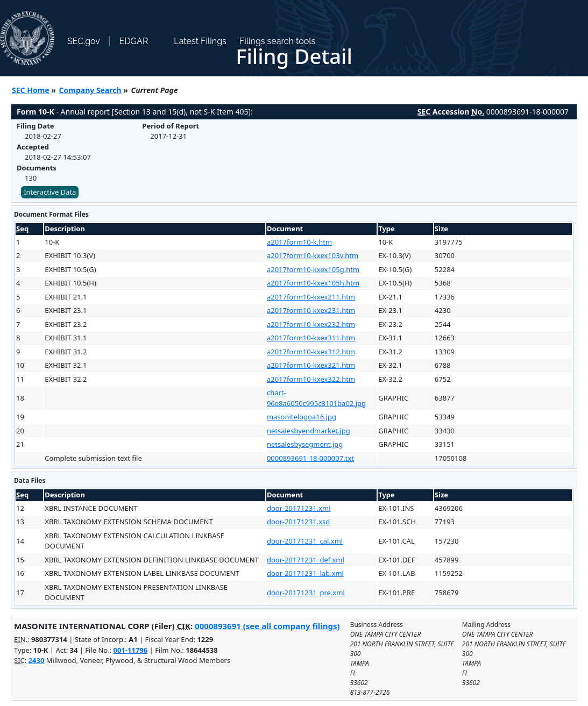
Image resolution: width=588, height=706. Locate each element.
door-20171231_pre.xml (306, 593)
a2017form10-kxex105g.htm (313, 269)
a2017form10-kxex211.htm (311, 297)
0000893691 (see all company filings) (267, 626)
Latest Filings (200, 41)
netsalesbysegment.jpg (305, 444)
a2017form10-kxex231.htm (311, 310)
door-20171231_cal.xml (305, 541)
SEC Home (31, 90)
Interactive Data (50, 192)
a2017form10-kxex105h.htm (313, 283)
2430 (37, 660)
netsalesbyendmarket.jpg (309, 431)
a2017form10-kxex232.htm (311, 324)
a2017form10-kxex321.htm (311, 365)
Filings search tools (278, 41)
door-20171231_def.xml (306, 560)
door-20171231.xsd (298, 522)
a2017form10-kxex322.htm (311, 379)
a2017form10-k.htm (299, 242)
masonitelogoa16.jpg (302, 417)
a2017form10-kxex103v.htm (313, 255)
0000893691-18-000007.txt (310, 458)
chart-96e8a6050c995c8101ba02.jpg (316, 398)
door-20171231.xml (299, 508)
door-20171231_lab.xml (305, 573)
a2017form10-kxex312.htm (311, 352)
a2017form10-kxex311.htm (311, 338)
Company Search (90, 90)
